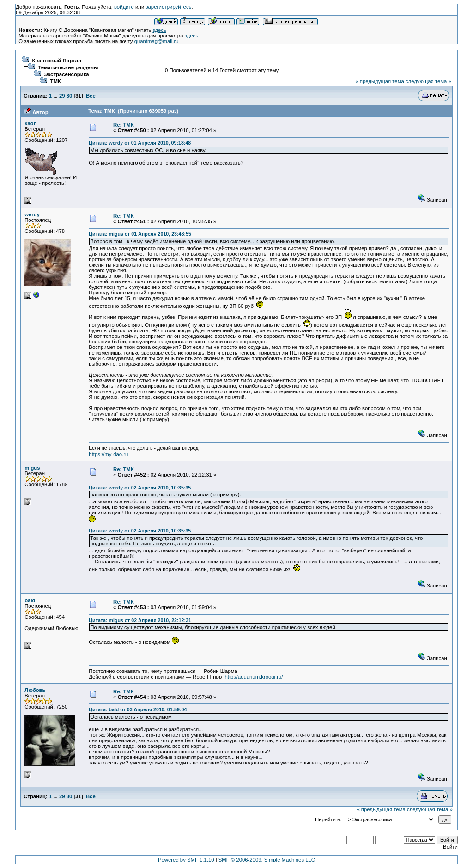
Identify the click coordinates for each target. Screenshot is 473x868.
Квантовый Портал (57, 61)
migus (32, 468)
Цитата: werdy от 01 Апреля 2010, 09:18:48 (140, 143)
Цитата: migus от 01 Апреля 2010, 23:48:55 (140, 234)
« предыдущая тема (379, 81)
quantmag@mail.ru (157, 41)
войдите (124, 7)
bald (30, 600)
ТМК (56, 81)
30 (70, 96)
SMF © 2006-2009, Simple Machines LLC (267, 860)
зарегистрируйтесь (168, 7)
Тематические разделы (68, 67)
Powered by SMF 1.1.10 (186, 860)
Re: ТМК (124, 125)
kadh (30, 123)
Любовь (35, 690)
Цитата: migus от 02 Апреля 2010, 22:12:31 (140, 620)
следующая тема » (428, 81)
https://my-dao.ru (108, 454)
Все (91, 96)
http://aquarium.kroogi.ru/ (254, 677)
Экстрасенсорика (67, 74)
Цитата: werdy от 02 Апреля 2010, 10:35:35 (140, 488)
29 (62, 96)
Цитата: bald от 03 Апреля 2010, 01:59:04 (138, 709)
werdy (32, 214)
